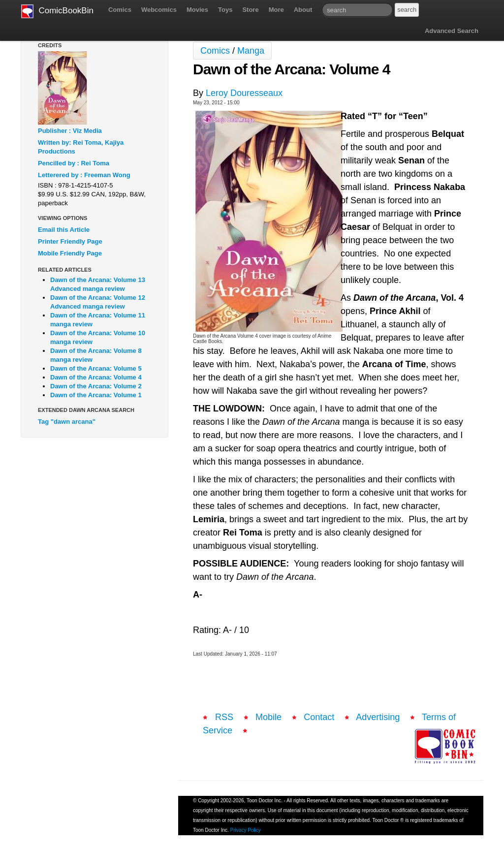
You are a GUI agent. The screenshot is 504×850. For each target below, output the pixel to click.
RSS (224, 717)
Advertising (378, 717)
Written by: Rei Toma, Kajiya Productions (81, 147)
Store (250, 10)
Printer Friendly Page (70, 241)
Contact (319, 717)
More (276, 10)
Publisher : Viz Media (70, 131)
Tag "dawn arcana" (67, 422)
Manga (251, 51)
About (303, 10)
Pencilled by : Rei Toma (74, 163)
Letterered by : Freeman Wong (84, 175)
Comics (120, 10)
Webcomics (159, 10)
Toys (225, 10)
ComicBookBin (57, 11)
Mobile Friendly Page (70, 253)
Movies (197, 10)
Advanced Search (452, 31)
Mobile (268, 717)
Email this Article (64, 230)
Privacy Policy (246, 830)
